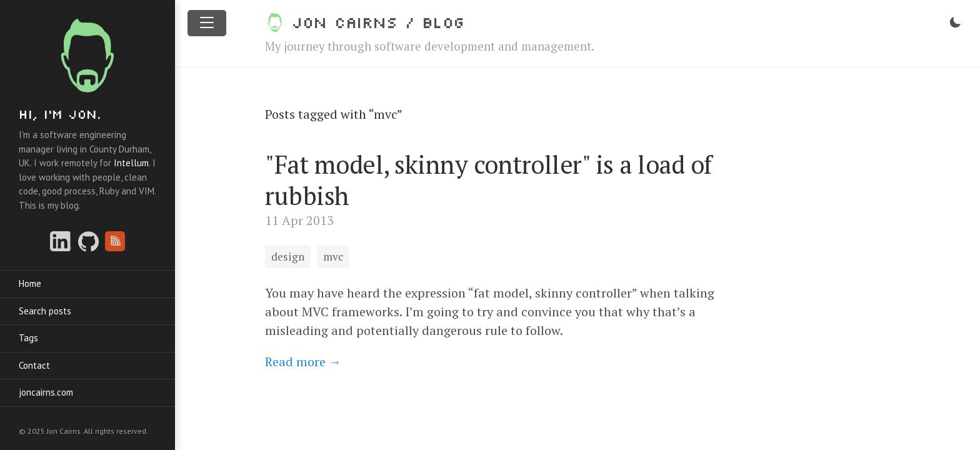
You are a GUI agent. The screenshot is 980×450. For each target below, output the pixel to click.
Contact (34, 365)
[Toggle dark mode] (955, 22)
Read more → (303, 362)
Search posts (45, 311)
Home (30, 283)
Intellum (131, 163)
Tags (28, 338)
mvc (333, 257)
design (288, 257)
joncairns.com (46, 392)
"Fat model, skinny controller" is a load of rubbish (488, 180)
